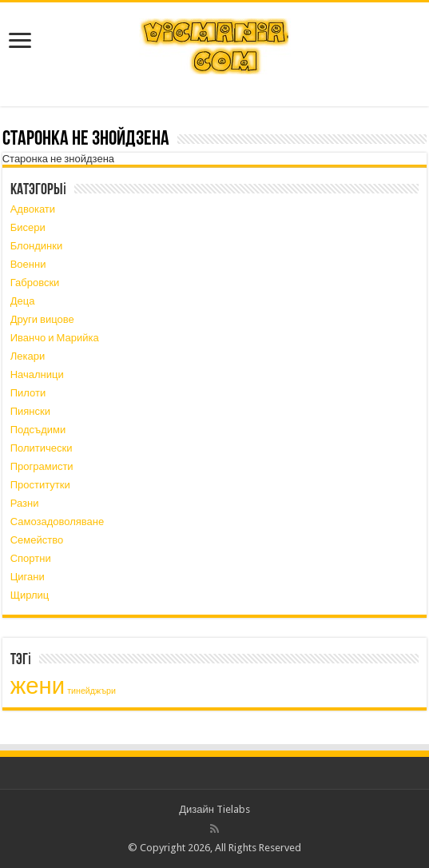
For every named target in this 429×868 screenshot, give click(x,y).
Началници (37, 374)
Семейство (37, 540)
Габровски (35, 283)
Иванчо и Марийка (55, 338)
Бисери (28, 227)
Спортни (31, 558)
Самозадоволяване (58, 522)
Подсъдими (38, 430)
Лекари (28, 356)
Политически (42, 448)
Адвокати (33, 209)
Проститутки (40, 485)
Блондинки (37, 246)
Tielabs (233, 809)
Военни (28, 264)
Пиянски (30, 411)
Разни (25, 503)
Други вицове (42, 319)
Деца (23, 301)
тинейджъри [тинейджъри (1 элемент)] (91, 691)
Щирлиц (30, 595)
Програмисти (42, 466)
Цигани (28, 577)
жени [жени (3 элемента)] (38, 686)
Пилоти (28, 393)
